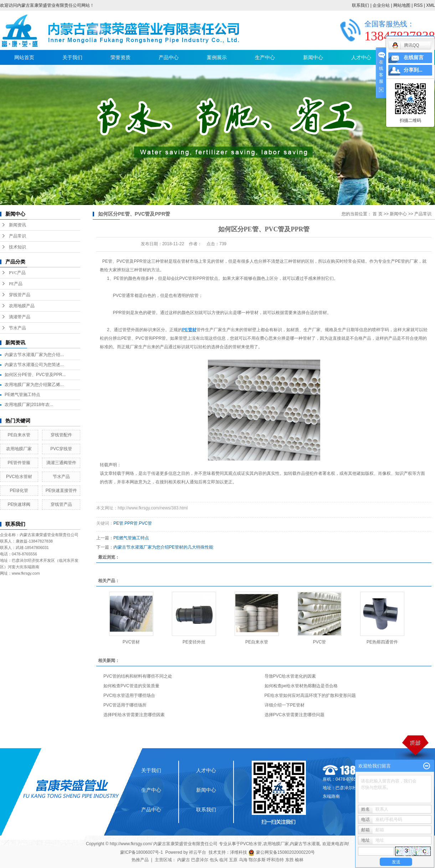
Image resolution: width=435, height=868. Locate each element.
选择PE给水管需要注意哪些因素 (134, 715)
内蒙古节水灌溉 (305, 844)
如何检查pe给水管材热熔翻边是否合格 (301, 686)
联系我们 (360, 5)
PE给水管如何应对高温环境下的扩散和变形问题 (310, 695)
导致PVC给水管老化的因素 (290, 676)
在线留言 (414, 58)
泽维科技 (239, 852)
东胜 (290, 860)
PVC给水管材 (19, 477)
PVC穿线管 (61, 449)
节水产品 (17, 328)
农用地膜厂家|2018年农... (29, 405)
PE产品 (16, 284)
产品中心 (169, 57)
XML (431, 5)
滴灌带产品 (20, 317)
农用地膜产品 (22, 306)
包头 (214, 860)
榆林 (299, 860)
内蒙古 (184, 860)
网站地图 (402, 5)
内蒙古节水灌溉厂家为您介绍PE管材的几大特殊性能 (163, 547)
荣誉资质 (121, 57)
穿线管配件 (61, 435)
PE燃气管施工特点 (22, 395)
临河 (224, 860)
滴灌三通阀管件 (61, 463)
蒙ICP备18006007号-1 (142, 852)
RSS (418, 5)
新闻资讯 (17, 225)
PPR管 (131, 523)
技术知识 (17, 247)
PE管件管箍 (19, 463)
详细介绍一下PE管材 (285, 705)
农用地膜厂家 (19, 449)
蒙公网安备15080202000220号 (282, 852)
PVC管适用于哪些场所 (125, 705)
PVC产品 (17, 273)
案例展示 (217, 57)
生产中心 (265, 57)
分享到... (413, 70)
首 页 (377, 214)
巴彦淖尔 (200, 860)
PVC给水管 (251, 844)
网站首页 (24, 57)
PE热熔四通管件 (382, 642)
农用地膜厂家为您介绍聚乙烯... (34, 385)
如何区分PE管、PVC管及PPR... (35, 375)
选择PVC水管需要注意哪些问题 (295, 715)
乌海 (243, 860)
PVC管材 (131, 642)
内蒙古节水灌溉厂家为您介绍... (34, 355)
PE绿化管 (19, 491)
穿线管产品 (20, 295)
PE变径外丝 (194, 642)
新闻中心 (313, 57)
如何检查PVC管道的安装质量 (131, 686)
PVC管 (145, 523)
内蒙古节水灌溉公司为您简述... (34, 365)
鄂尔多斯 (257, 860)
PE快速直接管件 (61, 491)
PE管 (107, 261)
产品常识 (17, 236)
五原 (233, 860)
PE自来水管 (19, 435)
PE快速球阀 (19, 504)
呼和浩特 (275, 860)
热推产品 (140, 860)
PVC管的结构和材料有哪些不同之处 (138, 676)
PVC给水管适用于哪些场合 (129, 695)
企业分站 (381, 5)
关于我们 (72, 57)
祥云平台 (198, 852)
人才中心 (361, 57)
